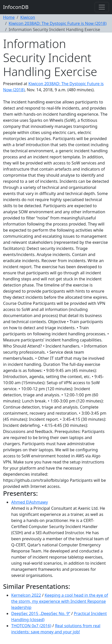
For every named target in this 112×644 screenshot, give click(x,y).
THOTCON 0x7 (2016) (31, 626)
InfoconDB (16, 7)
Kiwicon (28, 17)
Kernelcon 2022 (26, 595)
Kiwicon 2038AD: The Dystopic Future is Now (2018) (58, 23)
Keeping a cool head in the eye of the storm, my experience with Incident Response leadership (60, 601)
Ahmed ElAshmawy (30, 502)
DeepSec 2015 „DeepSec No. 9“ (41, 613)
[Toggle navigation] (102, 7)
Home (9, 17)
